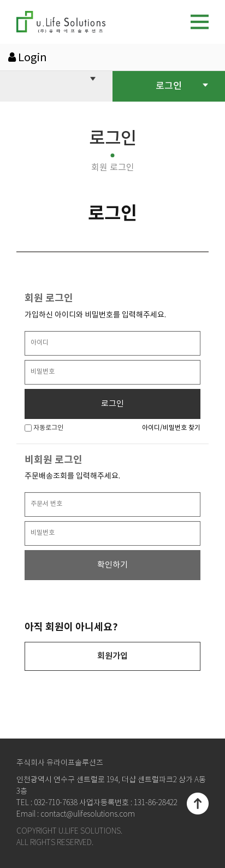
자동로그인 (44, 428)
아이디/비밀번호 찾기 (171, 428)
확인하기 (112, 565)
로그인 (182, 85)
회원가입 (112, 656)
